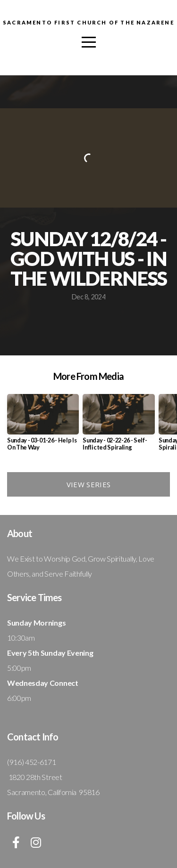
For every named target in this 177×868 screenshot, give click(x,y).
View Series (88, 484)
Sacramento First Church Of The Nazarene (88, 22)
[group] (43, 426)
